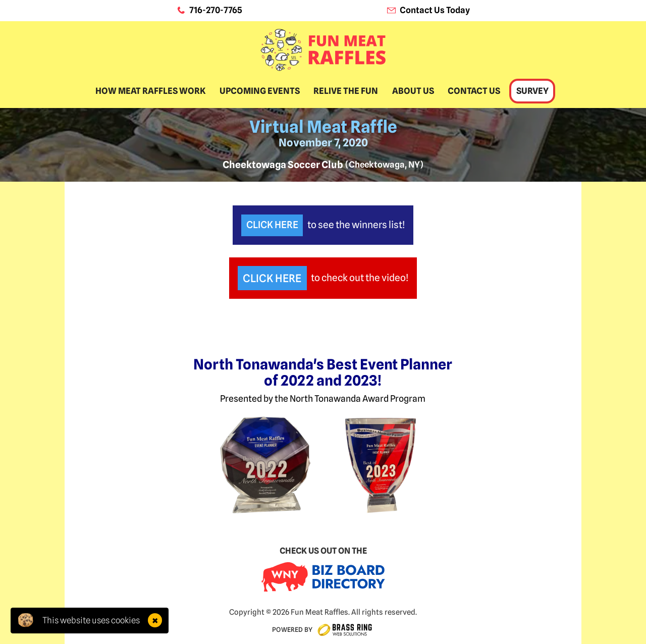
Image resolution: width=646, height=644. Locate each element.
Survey (532, 91)
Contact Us (474, 91)
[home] (323, 50)
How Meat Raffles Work (150, 91)
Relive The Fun (346, 91)
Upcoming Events (260, 91)
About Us (413, 91)
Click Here (272, 225)
